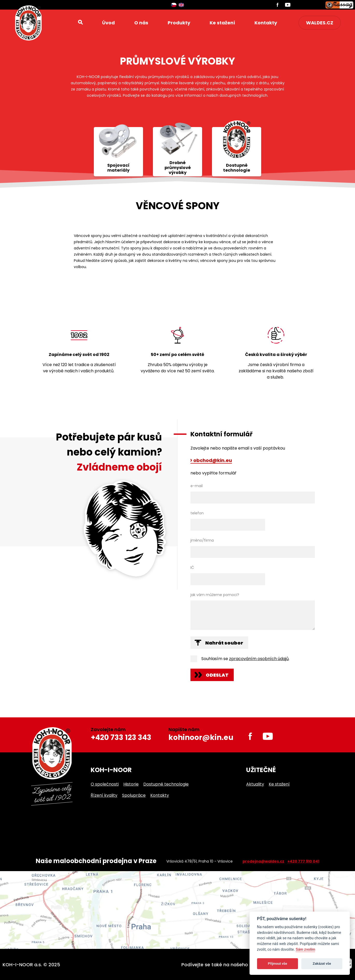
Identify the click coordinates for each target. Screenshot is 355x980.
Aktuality (255, 784)
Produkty (179, 23)
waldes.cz (320, 23)
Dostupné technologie (166, 784)
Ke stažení (222, 23)
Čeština (174, 5)
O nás (141, 23)
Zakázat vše (322, 964)
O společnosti (105, 784)
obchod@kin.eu (213, 461)
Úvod (108, 23)
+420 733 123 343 (121, 737)
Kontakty (266, 23)
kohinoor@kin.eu (201, 737)
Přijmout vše (278, 964)
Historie (131, 784)
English (181, 5)
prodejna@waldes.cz (263, 861)
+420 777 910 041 (303, 861)
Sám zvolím (305, 950)
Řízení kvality (104, 795)
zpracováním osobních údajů (259, 659)
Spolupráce (134, 795)
